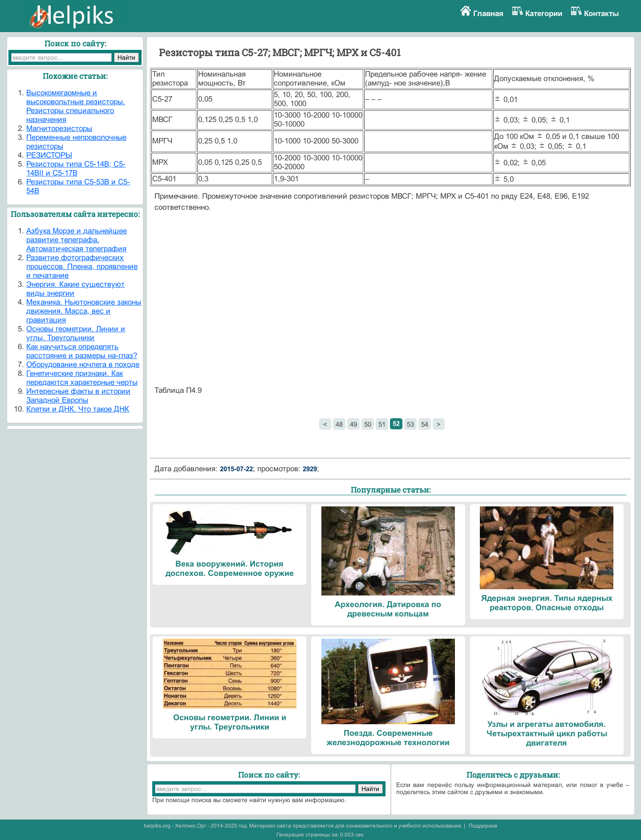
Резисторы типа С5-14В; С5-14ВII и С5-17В (76, 169)
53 (410, 424)
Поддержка (483, 826)
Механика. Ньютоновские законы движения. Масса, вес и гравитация (84, 311)
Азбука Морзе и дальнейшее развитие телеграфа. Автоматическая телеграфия (77, 240)
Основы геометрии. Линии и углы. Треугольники (76, 333)
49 (353, 424)
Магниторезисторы (59, 128)
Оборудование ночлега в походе (83, 365)
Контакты (602, 14)
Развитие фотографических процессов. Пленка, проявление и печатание (82, 267)
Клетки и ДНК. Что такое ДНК (78, 409)
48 (339, 424)
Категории (544, 14)
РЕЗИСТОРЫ (49, 155)
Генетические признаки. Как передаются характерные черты (82, 378)
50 (368, 424)
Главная (488, 14)
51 (382, 424)
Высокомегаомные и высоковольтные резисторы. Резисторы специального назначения (76, 106)
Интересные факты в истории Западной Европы (78, 396)
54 (425, 424)
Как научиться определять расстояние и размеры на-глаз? (82, 351)
